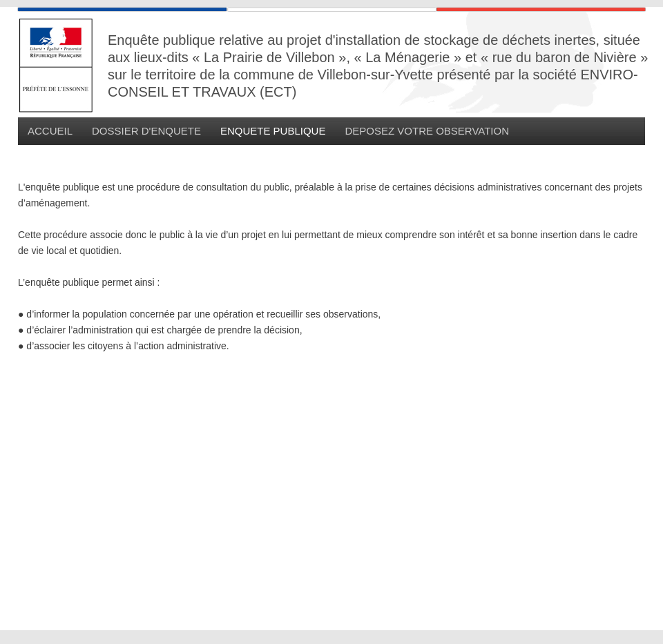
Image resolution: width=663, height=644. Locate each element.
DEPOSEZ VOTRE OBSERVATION (427, 131)
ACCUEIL (50, 131)
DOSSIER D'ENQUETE (146, 131)
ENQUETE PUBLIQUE (273, 131)
